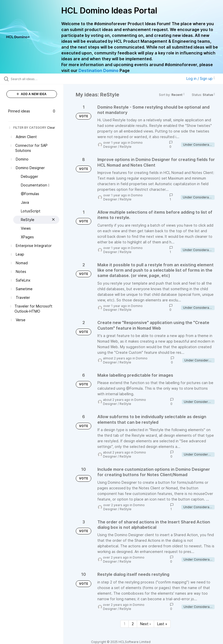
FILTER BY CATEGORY (27, 128)
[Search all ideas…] (34, 79)
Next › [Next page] (145, 624)
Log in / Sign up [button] (201, 78)
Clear (51, 128)
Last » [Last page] (162, 624)
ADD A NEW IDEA (32, 94)
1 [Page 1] (124, 624)
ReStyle (126, 147)
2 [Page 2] (133, 624)
